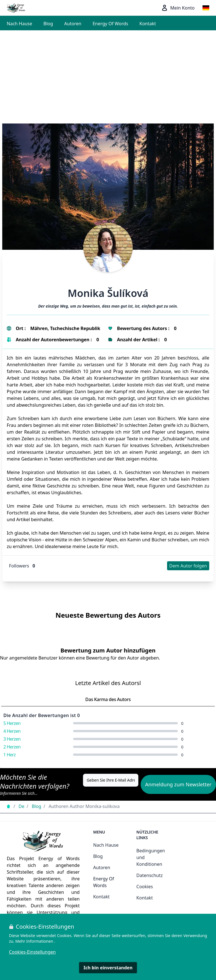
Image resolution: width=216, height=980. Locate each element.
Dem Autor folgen (188, 566)
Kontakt (148, 24)
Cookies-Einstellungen (32, 952)
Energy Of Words (110, 24)
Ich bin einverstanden (108, 968)
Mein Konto (178, 8)
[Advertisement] (108, 72)
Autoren (73, 24)
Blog (48, 24)
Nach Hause (19, 24)
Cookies (145, 887)
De (22, 806)
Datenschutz (150, 875)
